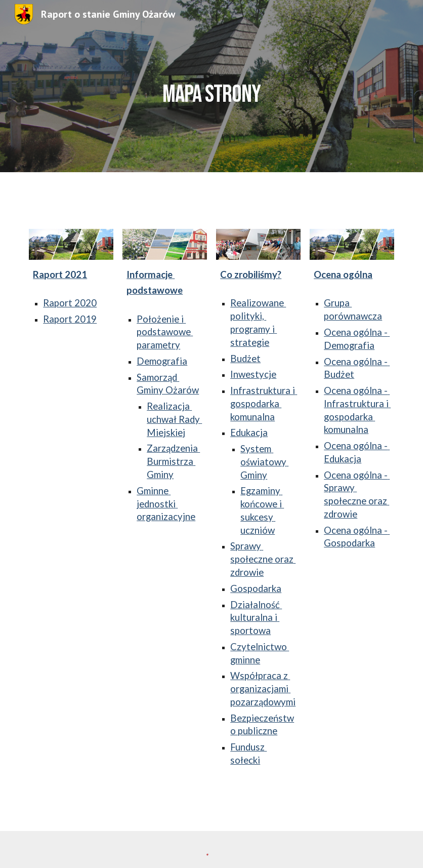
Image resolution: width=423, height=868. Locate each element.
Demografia (162, 361)
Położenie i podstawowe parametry (165, 332)
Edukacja (249, 432)
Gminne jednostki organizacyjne (166, 504)
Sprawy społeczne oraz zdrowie (263, 559)
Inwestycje (253, 374)
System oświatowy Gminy (264, 462)
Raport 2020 (70, 303)
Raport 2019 (70, 319)
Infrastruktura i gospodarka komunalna (264, 404)
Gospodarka (256, 588)
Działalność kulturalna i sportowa (256, 618)
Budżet (245, 359)
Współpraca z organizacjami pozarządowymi (263, 689)
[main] (212, 86)
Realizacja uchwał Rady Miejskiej (174, 419)
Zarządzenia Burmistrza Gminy (173, 461)
